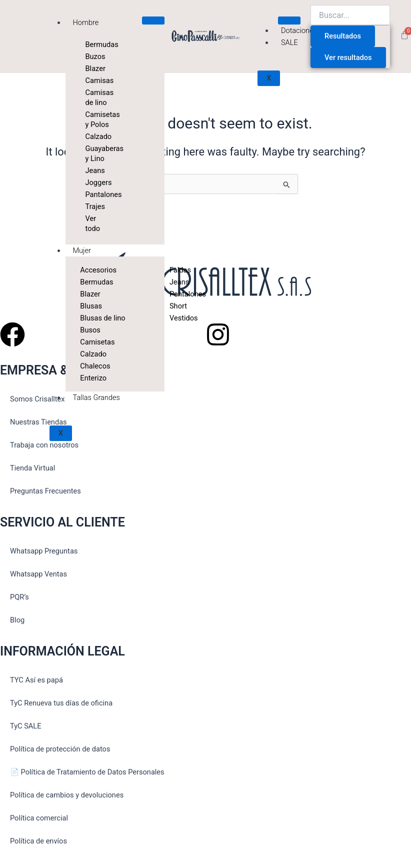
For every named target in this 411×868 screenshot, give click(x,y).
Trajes (90, 206)
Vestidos (174, 318)
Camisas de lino (90, 97)
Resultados (343, 36)
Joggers (90, 182)
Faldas (174, 270)
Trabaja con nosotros (44, 445)
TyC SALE (26, 726)
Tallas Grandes (96, 397)
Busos (90, 330)
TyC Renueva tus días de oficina (61, 703)
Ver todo (90, 223)
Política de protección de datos (60, 749)
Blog (17, 620)
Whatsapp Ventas (38, 574)
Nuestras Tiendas (38, 422)
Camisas (90, 80)
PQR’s (19, 597)
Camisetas (97, 342)
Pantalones (90, 194)
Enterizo (93, 378)
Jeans (90, 170)
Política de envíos (38, 841)
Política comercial (39, 818)
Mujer (82, 250)
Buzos (90, 56)
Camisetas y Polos (90, 119)
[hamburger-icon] (153, 20)
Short (174, 306)
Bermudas (90, 44)
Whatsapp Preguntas (44, 551)
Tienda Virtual (32, 468)
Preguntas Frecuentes (45, 491)
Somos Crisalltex (37, 399)
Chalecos (95, 366)
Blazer (90, 68)
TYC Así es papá (36, 680)
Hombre (86, 22)
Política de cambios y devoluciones (67, 795)
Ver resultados (348, 57)
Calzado (90, 136)
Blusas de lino (102, 318)
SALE (289, 42)
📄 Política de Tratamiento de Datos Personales (87, 772)
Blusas (91, 306)
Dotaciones (299, 30)
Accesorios (98, 270)
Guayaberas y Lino (90, 153)
